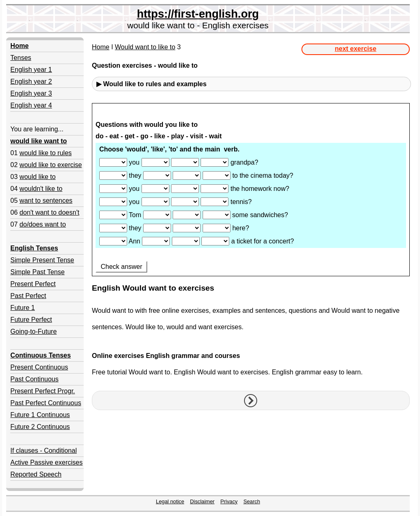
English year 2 (31, 81)
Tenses (21, 58)
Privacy (229, 501)
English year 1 (31, 70)
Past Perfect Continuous (46, 403)
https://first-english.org (198, 14)
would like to (38, 177)
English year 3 (31, 93)
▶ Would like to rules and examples (152, 84)
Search (252, 501)
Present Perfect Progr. (42, 391)
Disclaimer (202, 501)
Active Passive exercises (46, 462)
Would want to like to (145, 47)
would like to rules (46, 153)
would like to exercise (51, 165)
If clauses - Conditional (43, 451)
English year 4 (31, 105)
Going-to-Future (33, 331)
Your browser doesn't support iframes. (251, 190)
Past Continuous (34, 379)
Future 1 (23, 308)
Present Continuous (39, 367)
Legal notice (170, 501)
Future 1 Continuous (40, 415)
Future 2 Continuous (40, 427)
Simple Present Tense (42, 260)
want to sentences (46, 201)
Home (101, 47)
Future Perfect (31, 320)
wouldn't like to (41, 189)
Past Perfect (28, 296)
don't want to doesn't (50, 212)
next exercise (355, 49)
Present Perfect (33, 284)
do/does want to (43, 224)
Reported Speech (36, 474)
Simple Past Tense (37, 272)
